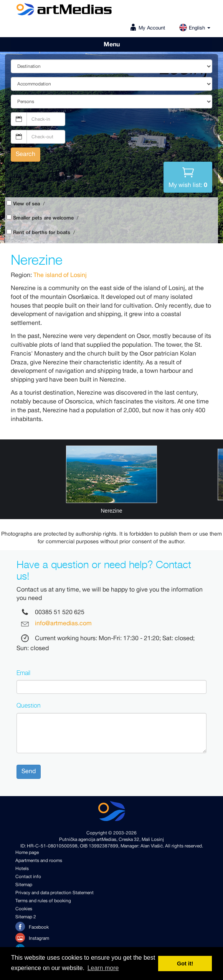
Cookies (24, 909)
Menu (112, 44)
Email (23, 673)
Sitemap (24, 885)
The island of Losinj (60, 275)
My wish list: (188, 177)
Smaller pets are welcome (43, 218)
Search (26, 154)
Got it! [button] (185, 964)
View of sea (26, 204)
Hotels (22, 869)
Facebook (32, 927)
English (195, 28)
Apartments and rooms (39, 861)
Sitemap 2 (26, 917)
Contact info (28, 877)
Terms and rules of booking (43, 901)
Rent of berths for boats (42, 233)
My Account (152, 28)
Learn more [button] (103, 968)
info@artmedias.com (63, 624)
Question (29, 705)
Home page (27, 853)
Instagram (32, 938)
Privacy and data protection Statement (55, 893)
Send (29, 771)
